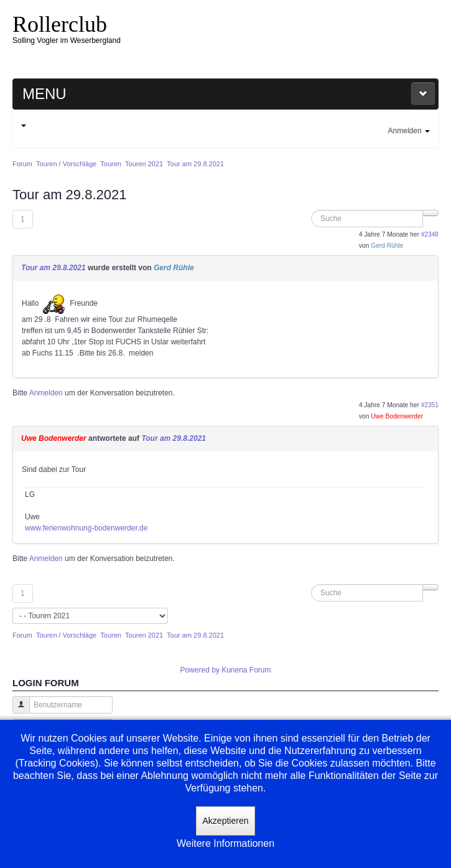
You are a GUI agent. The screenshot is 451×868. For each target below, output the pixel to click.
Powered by (199, 670)
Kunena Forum (246, 670)
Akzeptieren (226, 821)
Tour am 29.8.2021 (53, 268)
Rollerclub (60, 24)
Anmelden (46, 393)
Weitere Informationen (225, 843)
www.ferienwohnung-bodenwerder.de (86, 528)
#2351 (430, 405)
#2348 (430, 234)
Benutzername (16, 711)
